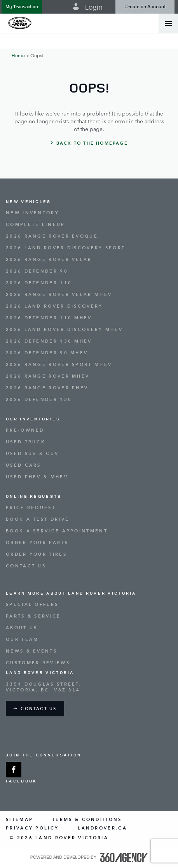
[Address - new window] (89, 687)
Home (18, 56)
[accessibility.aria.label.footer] (124, 857)
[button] (22, 7)
